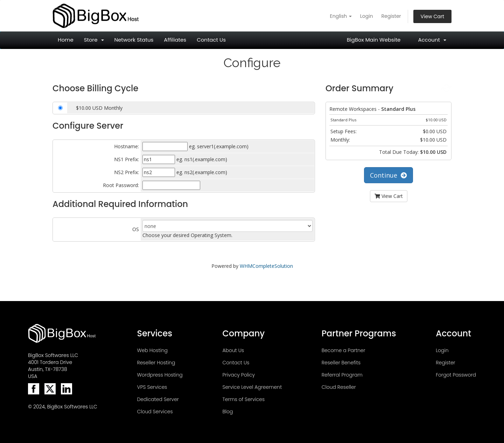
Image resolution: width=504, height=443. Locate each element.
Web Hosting (152, 350)
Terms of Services (243, 399)
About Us (233, 350)
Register (391, 16)
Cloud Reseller (339, 387)
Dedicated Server (158, 399)
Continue (388, 175)
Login (367, 16)
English (341, 16)
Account (432, 40)
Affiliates (175, 40)
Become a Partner (344, 350)
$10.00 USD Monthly (99, 108)
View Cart (432, 16)
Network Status (134, 40)
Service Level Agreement (252, 387)
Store (94, 40)
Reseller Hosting (156, 363)
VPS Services (152, 387)
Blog (227, 412)
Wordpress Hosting (160, 375)
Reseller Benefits (341, 363)
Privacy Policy (239, 375)
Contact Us (211, 40)
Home (66, 40)
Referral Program (342, 375)
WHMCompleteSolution (266, 266)
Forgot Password (456, 375)
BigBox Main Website (374, 40)
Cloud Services (155, 412)
